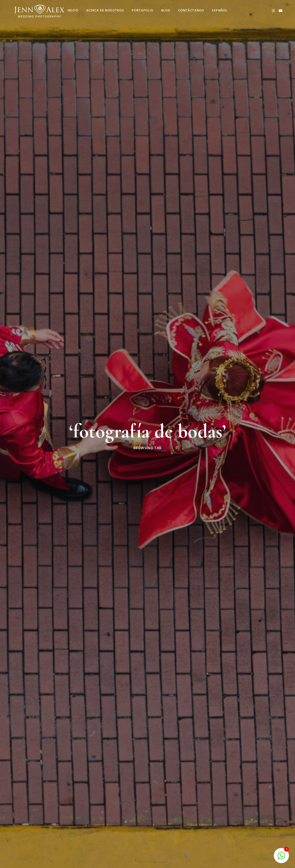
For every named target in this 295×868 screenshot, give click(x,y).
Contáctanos (191, 10)
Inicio (73, 10)
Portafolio (143, 10)
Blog (166, 10)
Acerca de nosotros (105, 10)
